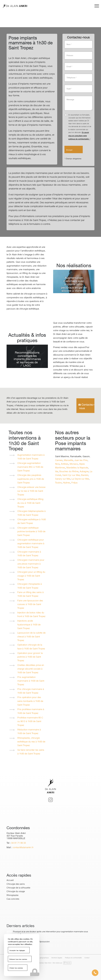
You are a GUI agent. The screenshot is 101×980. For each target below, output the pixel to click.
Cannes (59, 460)
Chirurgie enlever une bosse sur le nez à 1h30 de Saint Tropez (31, 491)
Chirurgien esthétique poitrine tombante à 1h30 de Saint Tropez (31, 532)
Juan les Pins (81, 460)
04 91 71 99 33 (19, 852)
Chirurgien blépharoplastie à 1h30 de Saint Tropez (31, 513)
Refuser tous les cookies (18, 959)
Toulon (58, 483)
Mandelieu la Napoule (77, 468)
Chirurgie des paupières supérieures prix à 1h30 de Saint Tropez (31, 479)
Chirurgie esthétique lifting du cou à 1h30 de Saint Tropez (30, 503)
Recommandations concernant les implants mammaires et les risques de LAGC (27, 359)
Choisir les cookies (16, 968)
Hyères (67, 483)
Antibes (65, 464)
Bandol (85, 475)
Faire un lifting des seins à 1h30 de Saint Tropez (30, 594)
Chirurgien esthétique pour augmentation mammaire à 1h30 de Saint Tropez (31, 544)
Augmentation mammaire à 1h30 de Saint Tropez (31, 457)
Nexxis (67, 963)
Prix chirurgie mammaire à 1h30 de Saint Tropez (31, 691)
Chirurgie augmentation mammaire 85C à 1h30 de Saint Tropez (30, 467)
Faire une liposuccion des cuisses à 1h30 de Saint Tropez (30, 605)
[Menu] (95, 6)
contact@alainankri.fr (23, 857)
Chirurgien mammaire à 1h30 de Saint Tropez (29, 554)
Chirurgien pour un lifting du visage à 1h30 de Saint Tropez (31, 576)
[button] (95, 973)
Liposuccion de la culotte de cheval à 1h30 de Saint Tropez (31, 637)
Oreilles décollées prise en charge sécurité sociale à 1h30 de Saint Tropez (31, 669)
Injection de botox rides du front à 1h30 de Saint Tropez (31, 615)
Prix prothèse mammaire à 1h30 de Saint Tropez (31, 711)
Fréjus (75, 483)
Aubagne (84, 472)
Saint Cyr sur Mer (71, 475)
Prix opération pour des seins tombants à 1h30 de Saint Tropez (30, 701)
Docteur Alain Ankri (45, 963)
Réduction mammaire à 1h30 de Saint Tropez (29, 732)
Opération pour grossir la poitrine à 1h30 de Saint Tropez (30, 657)
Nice (57, 464)
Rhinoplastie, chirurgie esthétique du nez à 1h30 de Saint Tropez (31, 742)
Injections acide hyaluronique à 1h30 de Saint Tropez (29, 625)
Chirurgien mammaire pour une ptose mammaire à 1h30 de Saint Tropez (31, 564)
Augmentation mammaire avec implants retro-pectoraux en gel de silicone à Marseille (74, 284)
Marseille (68, 460)
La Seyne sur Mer (80, 479)
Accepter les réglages (17, 951)
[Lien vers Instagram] (50, 808)
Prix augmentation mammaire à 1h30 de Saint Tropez (31, 681)
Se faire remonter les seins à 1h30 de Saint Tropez (31, 752)
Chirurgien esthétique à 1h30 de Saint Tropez (32, 521)
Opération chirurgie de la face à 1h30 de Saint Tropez (31, 647)
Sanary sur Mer (63, 479)
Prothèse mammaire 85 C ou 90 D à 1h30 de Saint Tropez (30, 722)
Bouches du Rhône (69, 472)
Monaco (74, 464)
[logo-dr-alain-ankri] (15, 6)
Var (57, 472)
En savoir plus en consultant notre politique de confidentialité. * (79, 136)
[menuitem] (95, 6)
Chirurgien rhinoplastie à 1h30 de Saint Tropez (30, 586)
